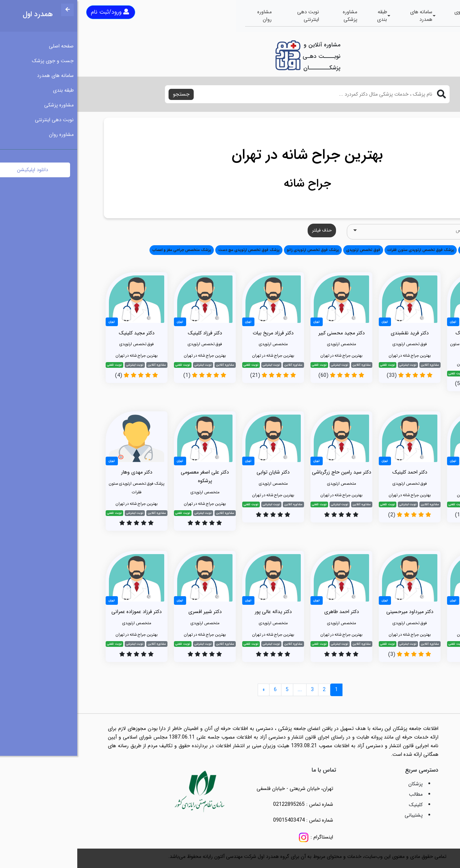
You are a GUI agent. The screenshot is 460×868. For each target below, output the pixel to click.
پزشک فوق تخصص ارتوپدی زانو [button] (236, 250)
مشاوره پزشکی (273, 16)
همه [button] (423, 250)
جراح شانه (230, 184)
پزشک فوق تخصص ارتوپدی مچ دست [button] (172, 250)
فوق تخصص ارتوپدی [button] (286, 250)
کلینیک (339, 805)
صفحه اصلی (433, 16)
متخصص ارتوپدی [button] (398, 250)
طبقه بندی (305, 16)
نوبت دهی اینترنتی (231, 16)
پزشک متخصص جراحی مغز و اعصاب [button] (104, 250)
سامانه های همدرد (344, 16)
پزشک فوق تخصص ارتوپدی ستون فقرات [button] (343, 250)
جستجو (104, 94)
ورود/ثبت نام (33, 12)
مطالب (339, 794)
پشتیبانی (336, 815)
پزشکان (338, 784)
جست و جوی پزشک (391, 16)
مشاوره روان (187, 16)
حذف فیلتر (245, 230)
